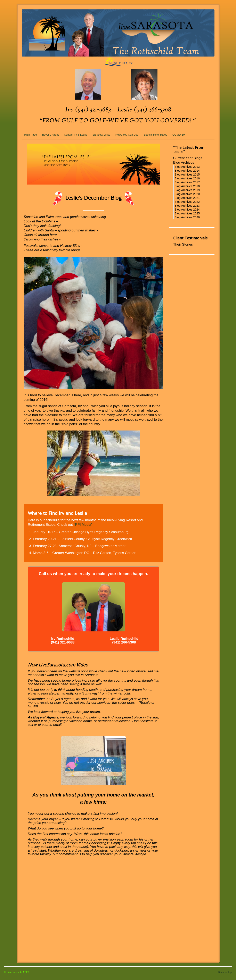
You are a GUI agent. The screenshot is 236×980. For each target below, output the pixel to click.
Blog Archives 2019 (187, 190)
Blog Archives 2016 (187, 178)
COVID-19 (179, 135)
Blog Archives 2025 (187, 213)
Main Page (31, 135)
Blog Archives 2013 (187, 167)
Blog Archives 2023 (187, 206)
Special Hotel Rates (155, 135)
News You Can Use (127, 135)
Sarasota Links (101, 135)
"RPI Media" (83, 525)
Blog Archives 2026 (187, 217)
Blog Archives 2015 (187, 174)
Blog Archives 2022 (187, 202)
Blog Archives (184, 163)
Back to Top (225, 972)
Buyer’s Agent (50, 135)
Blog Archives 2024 (187, 210)
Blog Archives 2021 (187, 198)
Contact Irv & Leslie (76, 135)
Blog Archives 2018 (187, 186)
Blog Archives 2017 (187, 182)
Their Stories (183, 244)
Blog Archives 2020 (187, 194)
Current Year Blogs (188, 158)
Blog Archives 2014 (187, 171)
